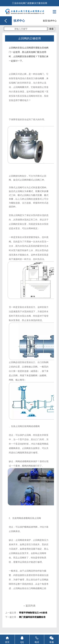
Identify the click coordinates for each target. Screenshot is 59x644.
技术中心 (52, 21)
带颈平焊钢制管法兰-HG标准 (33, 613)
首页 (45, 21)
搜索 (51, 29)
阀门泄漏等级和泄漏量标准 (32, 617)
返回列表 (29, 606)
